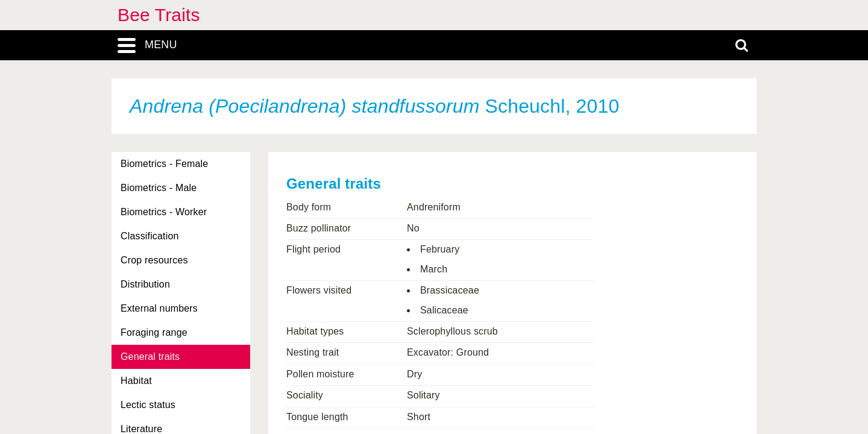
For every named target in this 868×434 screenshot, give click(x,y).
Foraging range (154, 332)
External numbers (159, 308)
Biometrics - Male (159, 188)
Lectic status (148, 405)
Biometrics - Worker (164, 212)
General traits (150, 357)
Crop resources (154, 260)
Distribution (145, 284)
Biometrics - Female (164, 164)
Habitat (136, 381)
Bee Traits (159, 15)
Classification (150, 236)
